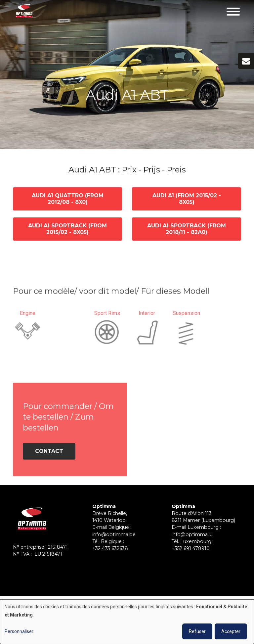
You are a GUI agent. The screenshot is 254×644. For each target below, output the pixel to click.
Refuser (197, 631)
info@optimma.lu (192, 534)
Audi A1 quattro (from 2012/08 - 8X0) (68, 199)
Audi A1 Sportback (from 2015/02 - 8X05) (67, 229)
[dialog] (127, 622)
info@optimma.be (114, 534)
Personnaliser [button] (19, 631)
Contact (49, 453)
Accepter (231, 631)
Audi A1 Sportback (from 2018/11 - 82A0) (187, 229)
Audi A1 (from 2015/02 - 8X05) (187, 199)
